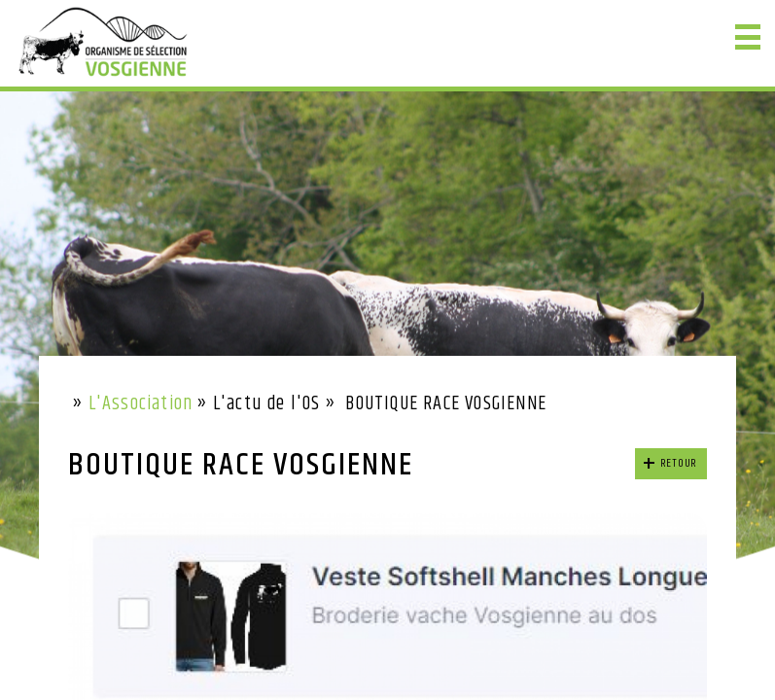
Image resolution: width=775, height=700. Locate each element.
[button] (748, 37)
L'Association (141, 404)
